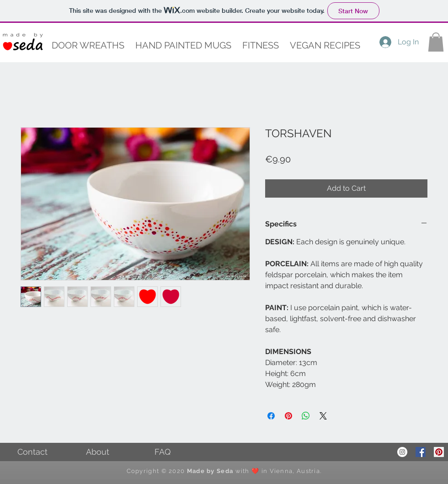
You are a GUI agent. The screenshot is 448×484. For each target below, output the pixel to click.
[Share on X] (323, 416)
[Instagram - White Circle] (402, 452)
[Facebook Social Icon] (421, 452)
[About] (97, 452)
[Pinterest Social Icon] (439, 452)
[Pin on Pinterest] (288, 416)
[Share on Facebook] (271, 416)
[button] (183, 46)
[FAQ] (162, 452)
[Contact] (32, 452)
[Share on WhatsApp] (306, 416)
